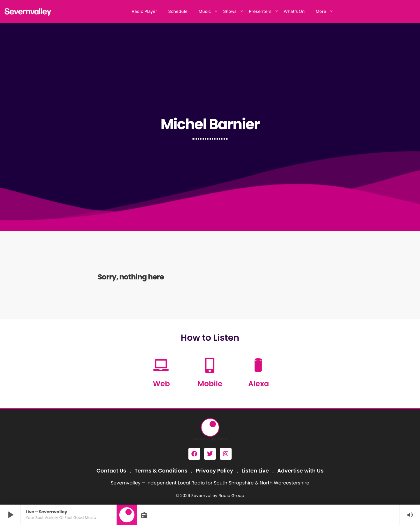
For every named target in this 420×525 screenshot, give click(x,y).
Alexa (259, 384)
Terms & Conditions (161, 471)
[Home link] (28, 12)
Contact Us (111, 471)
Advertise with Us (300, 471)
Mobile (210, 384)
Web (161, 384)
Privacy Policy (215, 471)
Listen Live (255, 471)
